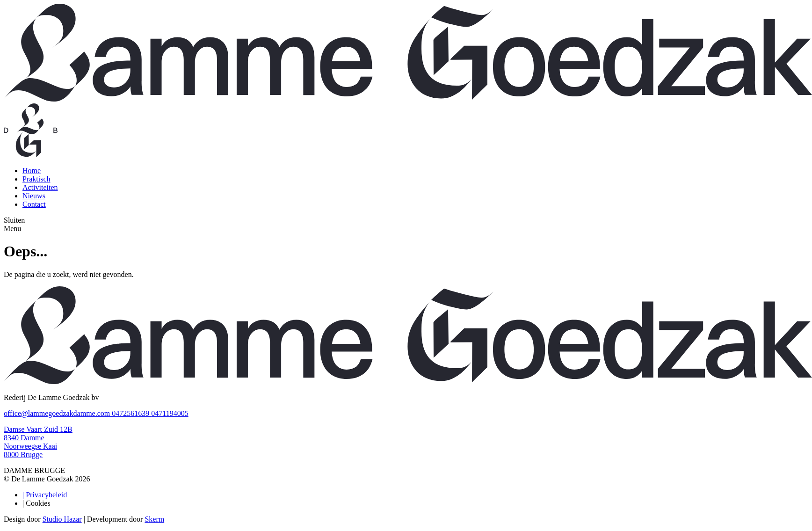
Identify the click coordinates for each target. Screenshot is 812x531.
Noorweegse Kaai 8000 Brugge (30, 450)
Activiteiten (40, 187)
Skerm (154, 519)
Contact (34, 204)
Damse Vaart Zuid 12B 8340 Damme (38, 433)
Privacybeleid (45, 495)
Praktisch (36, 179)
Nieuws (34, 196)
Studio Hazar (62, 519)
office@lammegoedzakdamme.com (58, 413)
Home (32, 171)
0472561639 (131, 413)
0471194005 (170, 413)
